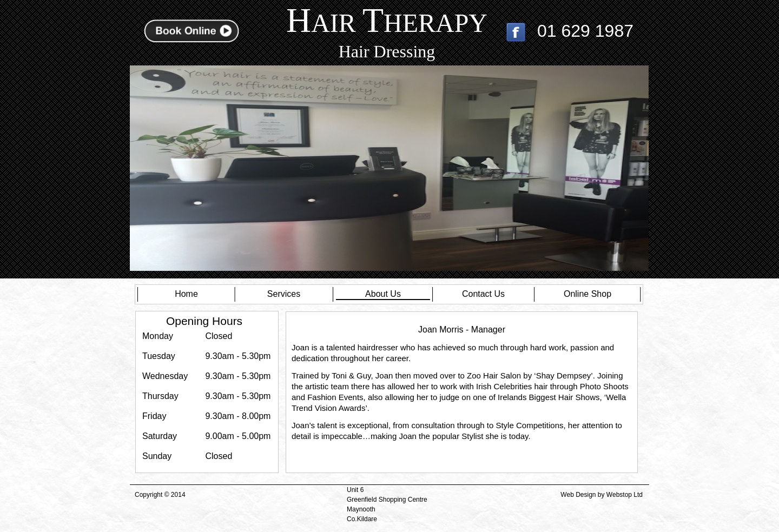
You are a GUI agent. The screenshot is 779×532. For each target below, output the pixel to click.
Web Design (578, 495)
